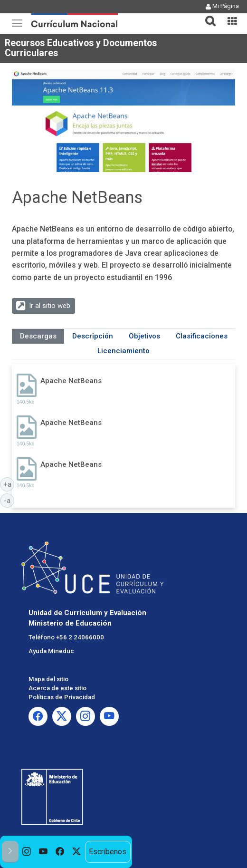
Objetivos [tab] (144, 336)
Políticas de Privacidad (62, 697)
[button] (207, 15)
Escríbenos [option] (108, 852)
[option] (27, 852)
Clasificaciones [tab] (202, 336)
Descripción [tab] (93, 336)
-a (9, 500)
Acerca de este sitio (57, 688)
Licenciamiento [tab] (123, 351)
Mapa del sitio (48, 679)
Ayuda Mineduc (51, 651)
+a (9, 484)
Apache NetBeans (71, 381)
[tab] (207, 15)
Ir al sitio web (50, 306)
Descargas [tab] (38, 336)
